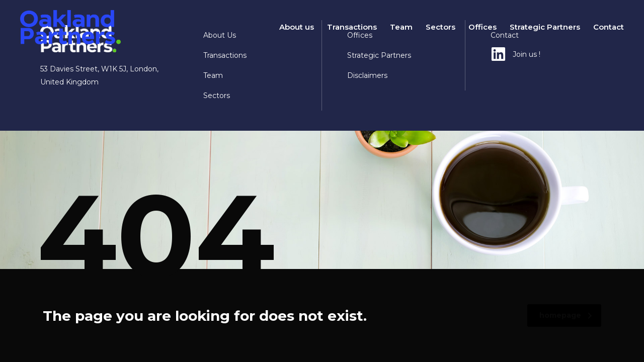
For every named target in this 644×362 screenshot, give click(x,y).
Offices (482, 27)
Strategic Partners (545, 27)
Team (401, 27)
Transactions (352, 27)
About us (297, 27)
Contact (609, 27)
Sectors (440, 27)
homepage (566, 315)
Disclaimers (367, 75)
